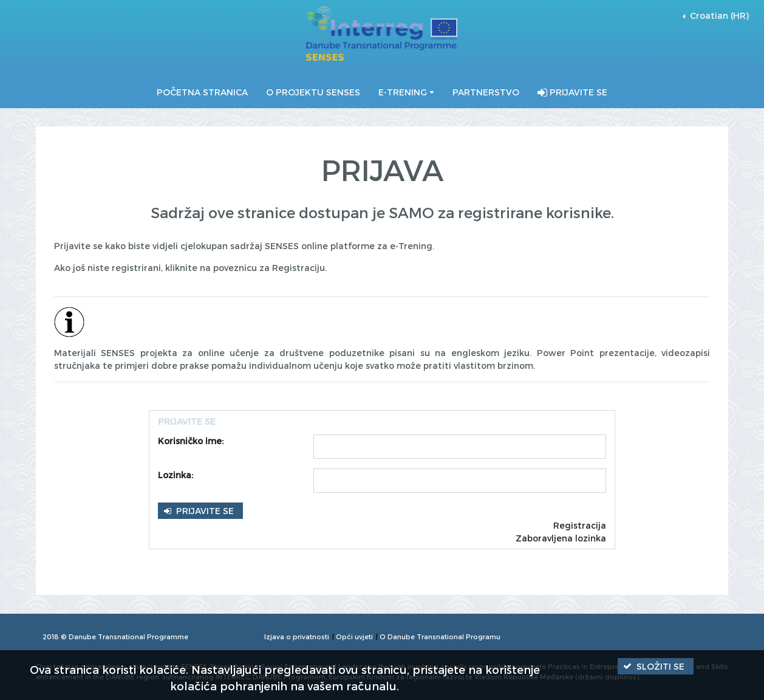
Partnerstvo (486, 92)
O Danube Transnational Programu (440, 637)
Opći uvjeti (354, 637)
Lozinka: (176, 475)
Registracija (580, 525)
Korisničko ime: (191, 441)
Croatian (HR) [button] (718, 15)
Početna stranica (202, 92)
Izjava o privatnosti (297, 637)
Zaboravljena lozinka (561, 538)
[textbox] (460, 447)
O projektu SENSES (313, 92)
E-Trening (403, 92)
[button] (200, 511)
